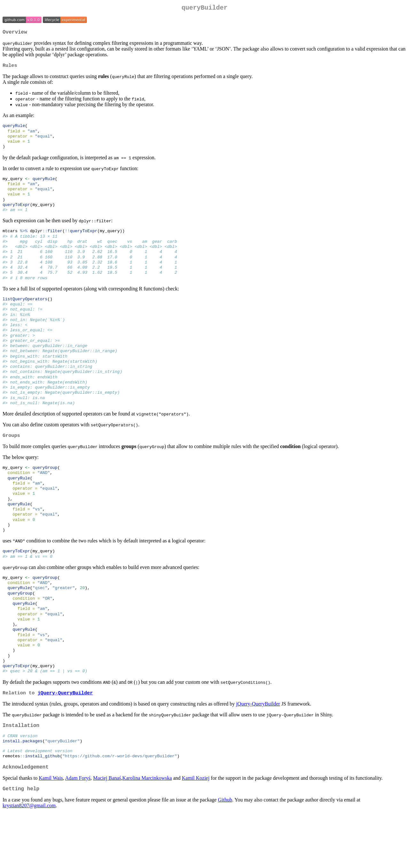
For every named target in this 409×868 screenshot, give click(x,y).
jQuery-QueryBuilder (65, 740)
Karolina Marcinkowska (147, 831)
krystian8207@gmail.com (29, 860)
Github (225, 854)
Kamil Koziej (196, 831)
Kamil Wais (51, 831)
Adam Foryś (78, 831)
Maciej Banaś (107, 831)
